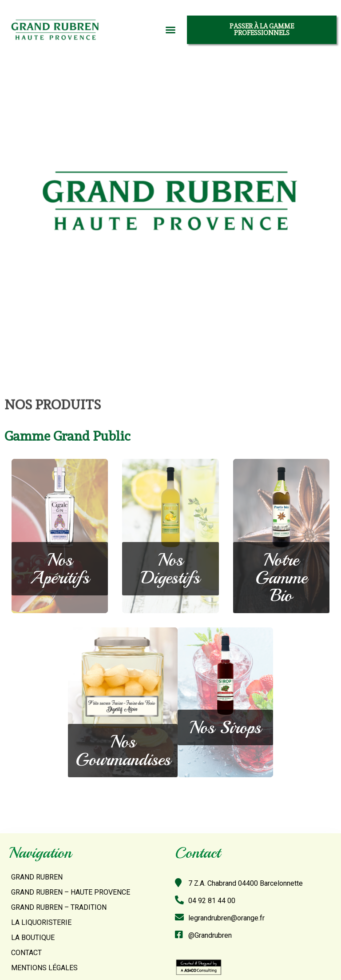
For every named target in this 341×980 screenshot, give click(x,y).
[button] (170, 30)
